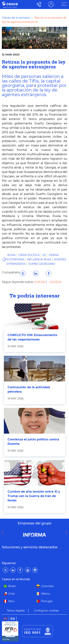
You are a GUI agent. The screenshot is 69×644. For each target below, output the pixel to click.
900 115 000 (38, 4)
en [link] (13, 619)
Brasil (12, 586)
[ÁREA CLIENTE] (64, 4)
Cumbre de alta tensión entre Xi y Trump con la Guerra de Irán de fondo (34, 496)
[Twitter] (6, 570)
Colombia (47, 586)
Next (67, 533)
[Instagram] (35, 570)
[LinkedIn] (13, 570)
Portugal (47, 601)
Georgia (55, 282)
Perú (11, 601)
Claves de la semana (16, 18)
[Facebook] (20, 570)
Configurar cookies (46, 611)
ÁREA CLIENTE (51, 4)
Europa (40, 282)
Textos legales (16, 611)
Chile (11, 594)
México (46, 594)
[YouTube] (28, 570)
